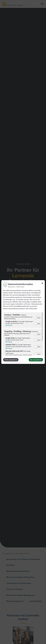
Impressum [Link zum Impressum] (11, 287)
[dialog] (23, 322)
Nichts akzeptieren (11, 360)
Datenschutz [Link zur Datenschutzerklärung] (20, 287)
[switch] (38, 317)
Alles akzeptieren (36, 360)
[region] (23, 334)
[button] (35, 318)
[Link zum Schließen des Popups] (42, 284)
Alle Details (9, 325)
